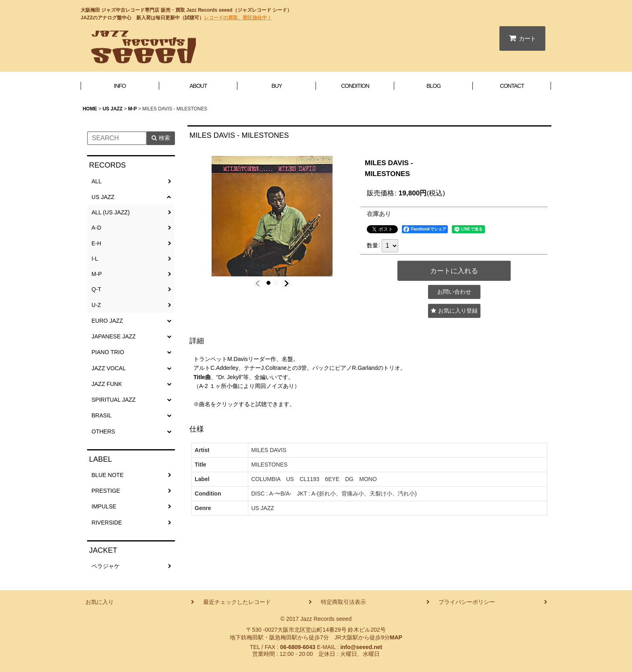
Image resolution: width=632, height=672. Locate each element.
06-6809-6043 (298, 647)
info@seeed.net (361, 647)
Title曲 (202, 377)
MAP (396, 637)
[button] (258, 283)
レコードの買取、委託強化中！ (238, 18)
